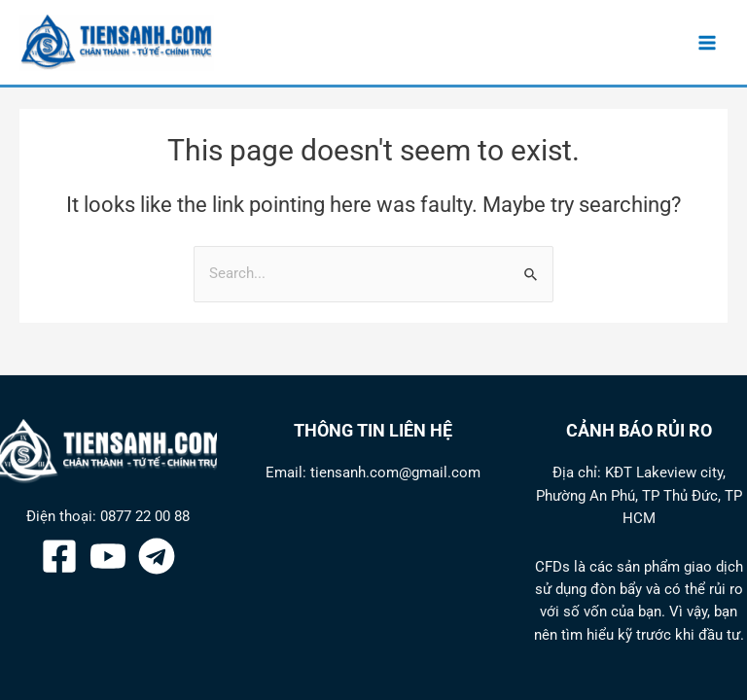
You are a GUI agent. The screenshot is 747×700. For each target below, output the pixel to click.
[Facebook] (59, 556)
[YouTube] (108, 556)
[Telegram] (157, 556)
